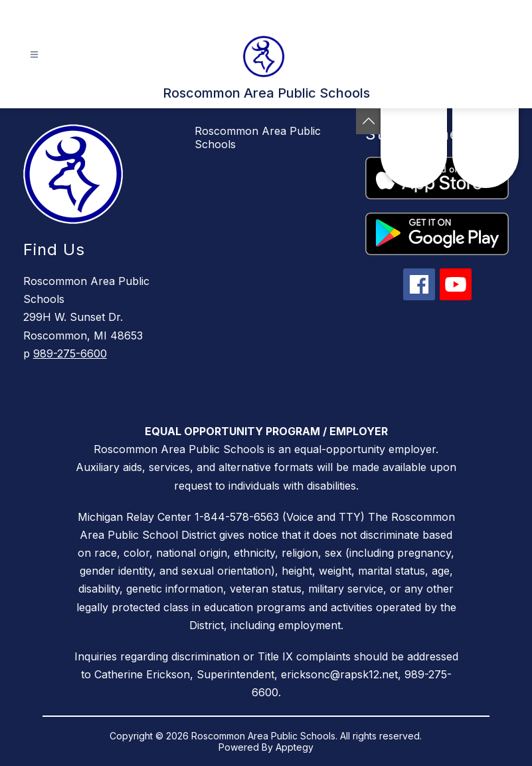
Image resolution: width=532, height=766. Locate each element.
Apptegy (295, 747)
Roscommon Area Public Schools (258, 138)
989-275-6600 (70, 353)
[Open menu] (34, 55)
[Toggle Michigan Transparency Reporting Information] (369, 121)
